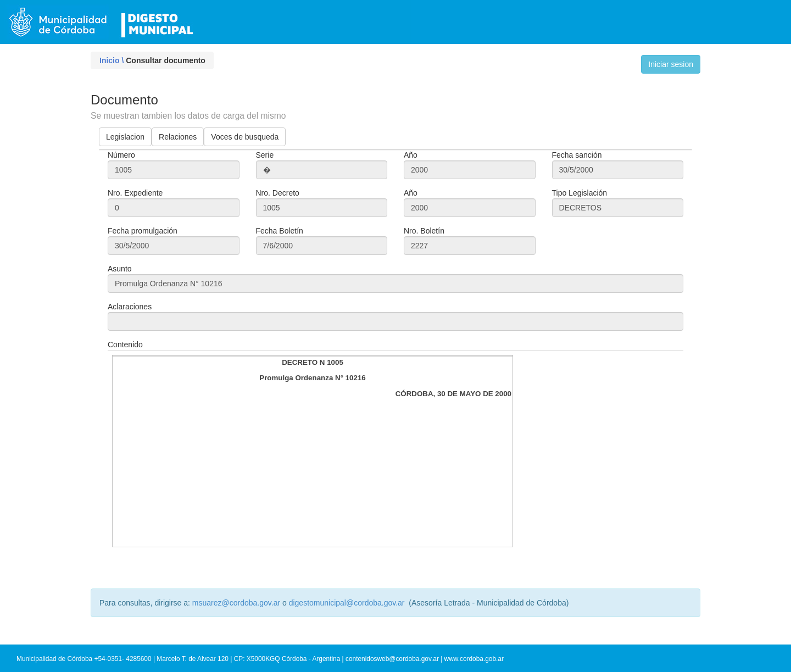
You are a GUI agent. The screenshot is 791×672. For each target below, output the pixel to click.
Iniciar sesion (671, 64)
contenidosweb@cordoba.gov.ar (392, 659)
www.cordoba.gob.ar (474, 659)
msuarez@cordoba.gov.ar (236, 603)
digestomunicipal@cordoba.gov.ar (347, 603)
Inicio (110, 60)
